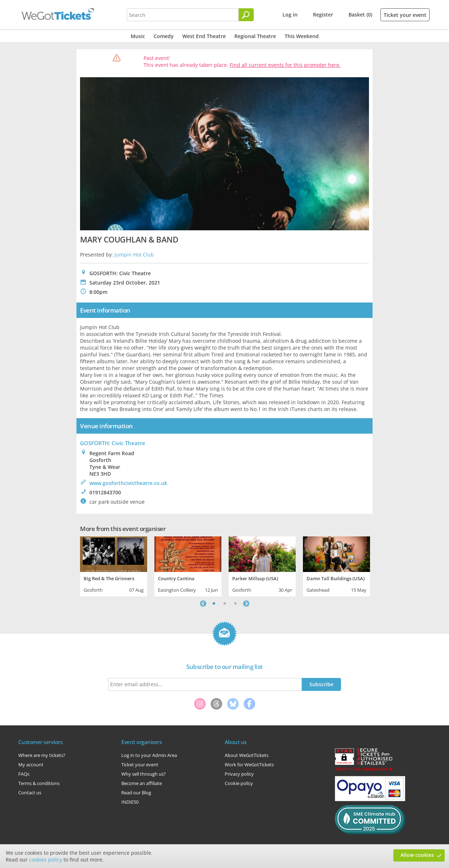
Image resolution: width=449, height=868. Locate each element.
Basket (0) (360, 15)
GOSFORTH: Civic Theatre (113, 443)
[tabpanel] (114, 565)
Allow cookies (417, 855)
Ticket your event (405, 15)
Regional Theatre (255, 36)
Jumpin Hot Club (134, 255)
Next (246, 604)
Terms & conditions (39, 783)
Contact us (30, 793)
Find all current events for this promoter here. (285, 65)
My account (31, 765)
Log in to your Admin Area (149, 755)
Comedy (164, 36)
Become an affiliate (142, 783)
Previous (203, 604)
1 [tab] (214, 604)
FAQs (24, 774)
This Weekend (302, 36)
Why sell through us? (144, 774)
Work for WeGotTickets (249, 765)
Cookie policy (239, 783)
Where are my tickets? (42, 755)
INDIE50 (130, 802)
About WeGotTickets (247, 755)
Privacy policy (239, 774)
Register (323, 15)
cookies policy (46, 860)
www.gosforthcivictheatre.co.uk (128, 483)
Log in (290, 15)
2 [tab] (225, 604)
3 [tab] (235, 604)
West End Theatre (204, 36)
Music (138, 36)
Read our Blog (136, 793)
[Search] (246, 15)
